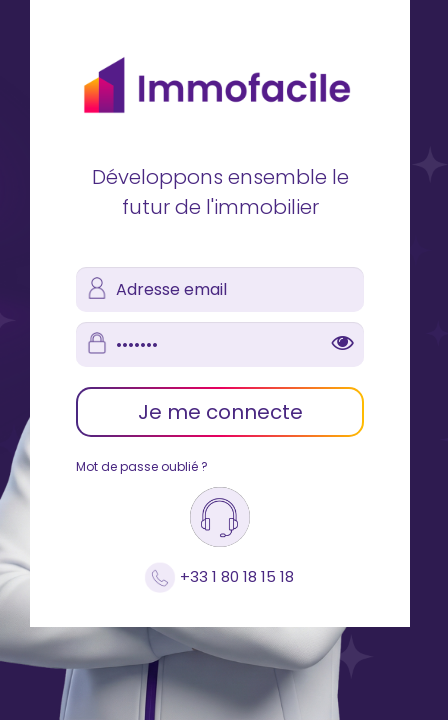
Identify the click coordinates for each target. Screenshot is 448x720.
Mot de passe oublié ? (142, 466)
